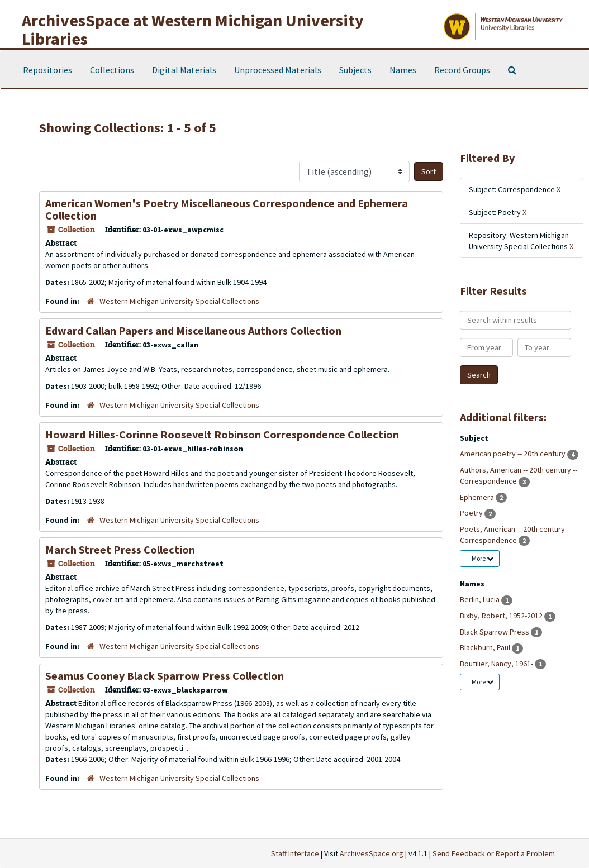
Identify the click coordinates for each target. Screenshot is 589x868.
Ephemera (478, 497)
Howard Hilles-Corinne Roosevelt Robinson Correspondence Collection (222, 434)
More (483, 558)
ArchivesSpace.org (372, 853)
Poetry (472, 513)
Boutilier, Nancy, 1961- (497, 664)
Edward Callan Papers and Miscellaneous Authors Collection (193, 330)
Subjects (355, 70)
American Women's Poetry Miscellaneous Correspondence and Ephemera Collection (227, 209)
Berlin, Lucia (481, 599)
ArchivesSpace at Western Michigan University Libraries (193, 29)
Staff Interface (295, 853)
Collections (112, 70)
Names (403, 70)
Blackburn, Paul (486, 647)
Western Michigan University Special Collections (179, 301)
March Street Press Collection (120, 549)
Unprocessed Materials (278, 70)
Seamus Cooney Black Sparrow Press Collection (165, 676)
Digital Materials (184, 70)
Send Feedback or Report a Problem (494, 853)
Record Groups (462, 70)
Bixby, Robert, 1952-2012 (502, 616)
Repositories (47, 70)
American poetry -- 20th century (514, 454)
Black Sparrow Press (495, 632)
